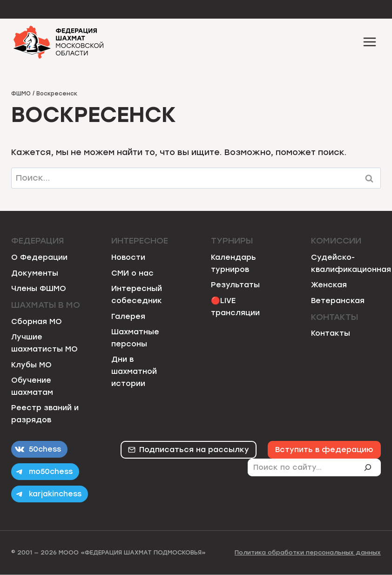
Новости (128, 257)
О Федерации (39, 257)
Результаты (235, 285)
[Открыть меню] (369, 42)
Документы (35, 273)
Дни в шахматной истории (134, 371)
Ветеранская (338, 301)
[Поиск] (372, 467)
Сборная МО (37, 321)
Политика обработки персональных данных (308, 552)
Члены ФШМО (39, 288)
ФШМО (21, 94)
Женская (329, 285)
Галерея (128, 316)
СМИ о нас (132, 273)
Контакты (331, 333)
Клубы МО (31, 365)
